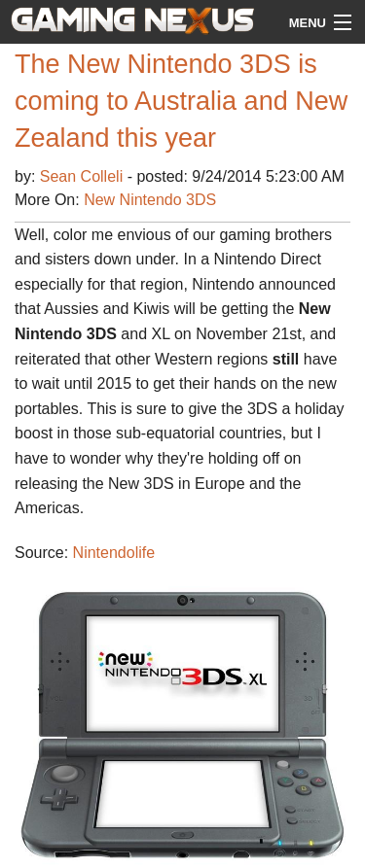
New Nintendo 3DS (150, 200)
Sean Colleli (84, 176)
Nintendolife (114, 553)
